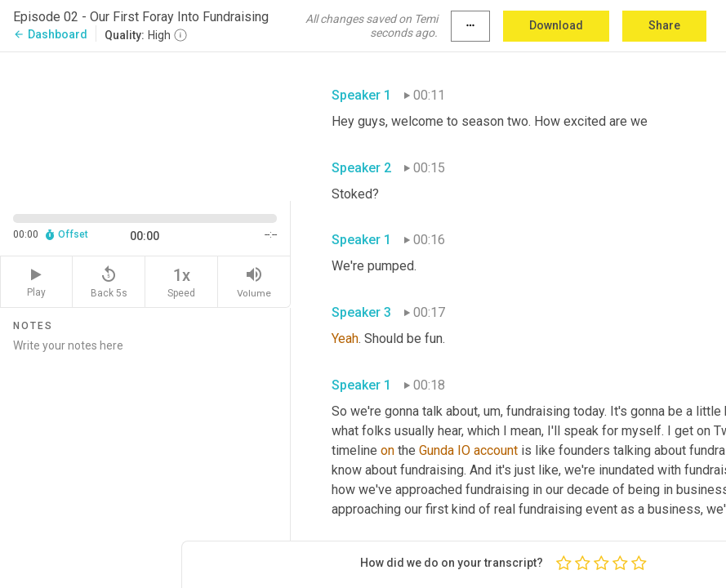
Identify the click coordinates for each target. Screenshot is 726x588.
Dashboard (50, 34)
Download (556, 25)
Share (664, 25)
